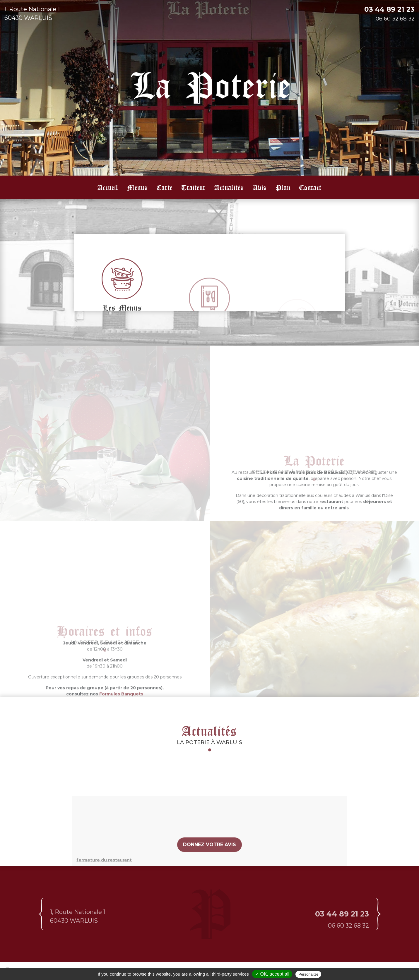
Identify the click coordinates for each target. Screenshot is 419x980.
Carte (165, 187)
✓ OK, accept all (272, 974)
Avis (260, 187)
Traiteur (193, 187)
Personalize (308, 974)
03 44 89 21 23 (389, 9)
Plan (283, 187)
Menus (137, 187)
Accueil (108, 187)
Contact (310, 187)
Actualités (229, 187)
